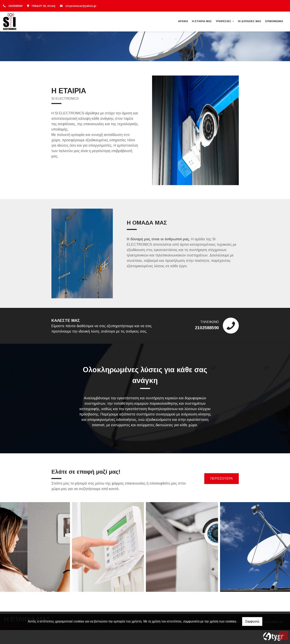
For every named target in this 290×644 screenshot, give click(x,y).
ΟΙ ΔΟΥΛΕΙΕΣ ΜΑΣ (250, 21)
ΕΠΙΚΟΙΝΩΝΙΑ (274, 21)
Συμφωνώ (252, 621)
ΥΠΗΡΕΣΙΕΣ (224, 21)
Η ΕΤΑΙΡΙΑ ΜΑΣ (202, 21)
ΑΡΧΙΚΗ (183, 21)
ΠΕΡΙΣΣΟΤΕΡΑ (222, 479)
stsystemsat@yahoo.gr (81, 6)
